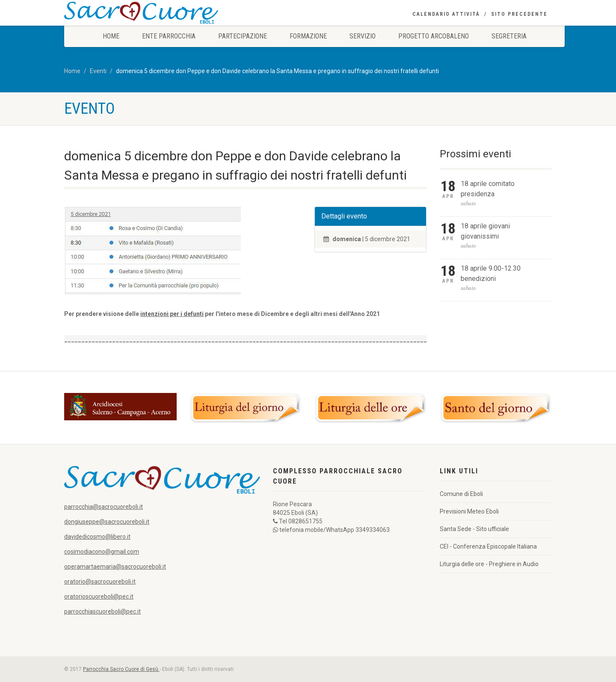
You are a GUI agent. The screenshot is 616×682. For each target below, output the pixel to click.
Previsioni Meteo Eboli (469, 511)
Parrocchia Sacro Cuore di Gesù (121, 669)
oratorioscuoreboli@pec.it (99, 596)
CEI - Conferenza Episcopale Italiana (488, 546)
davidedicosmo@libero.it (97, 537)
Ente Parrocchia (169, 36)
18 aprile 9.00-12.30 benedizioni (491, 273)
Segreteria (509, 36)
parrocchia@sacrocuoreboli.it (104, 507)
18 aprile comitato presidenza (488, 189)
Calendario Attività (446, 14)
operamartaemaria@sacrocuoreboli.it (115, 567)
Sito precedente (519, 14)
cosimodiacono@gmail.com (102, 552)
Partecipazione (243, 36)
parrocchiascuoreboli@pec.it (102, 611)
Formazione (308, 36)
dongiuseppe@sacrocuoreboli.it (107, 522)
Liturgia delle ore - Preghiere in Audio (489, 564)
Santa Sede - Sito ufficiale (474, 529)
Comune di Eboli (461, 494)
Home (111, 36)
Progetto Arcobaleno (434, 36)
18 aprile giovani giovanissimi (485, 231)
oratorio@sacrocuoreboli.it (100, 582)
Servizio (363, 36)
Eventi (98, 71)
